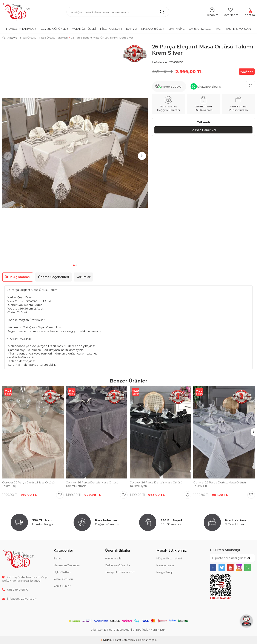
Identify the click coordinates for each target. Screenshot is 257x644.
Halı (218, 29)
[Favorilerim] (230, 12)
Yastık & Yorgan (238, 29)
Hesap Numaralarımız (120, 572)
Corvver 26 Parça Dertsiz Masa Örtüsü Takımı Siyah (156, 484)
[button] (74, 265)
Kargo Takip (165, 572)
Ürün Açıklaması (18, 277)
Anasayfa (10, 38)
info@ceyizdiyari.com (20, 599)
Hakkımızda (113, 558)
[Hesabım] (212, 12)
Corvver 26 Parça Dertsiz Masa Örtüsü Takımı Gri (220, 484)
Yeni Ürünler (62, 586)
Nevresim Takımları (21, 29)
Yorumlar (83, 277)
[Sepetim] (249, 12)
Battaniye (177, 29)
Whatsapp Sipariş (209, 87)
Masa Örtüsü (28, 38)
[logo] (17, 12)
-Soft (105, 640)
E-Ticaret (116, 640)
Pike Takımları (111, 29)
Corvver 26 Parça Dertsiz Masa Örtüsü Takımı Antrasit (92, 484)
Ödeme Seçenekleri (53, 277)
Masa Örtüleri (153, 29)
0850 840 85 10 (15, 590)
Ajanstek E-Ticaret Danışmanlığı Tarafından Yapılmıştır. (128, 630)
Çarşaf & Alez (200, 29)
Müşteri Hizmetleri (169, 558)
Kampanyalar (166, 565)
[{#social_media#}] (213, 567)
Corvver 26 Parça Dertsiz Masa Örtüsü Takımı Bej (28, 484)
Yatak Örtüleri (84, 29)
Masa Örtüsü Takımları (54, 38)
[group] (75, 153)
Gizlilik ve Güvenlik (118, 565)
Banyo (132, 29)
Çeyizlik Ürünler (54, 29)
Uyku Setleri (62, 572)
